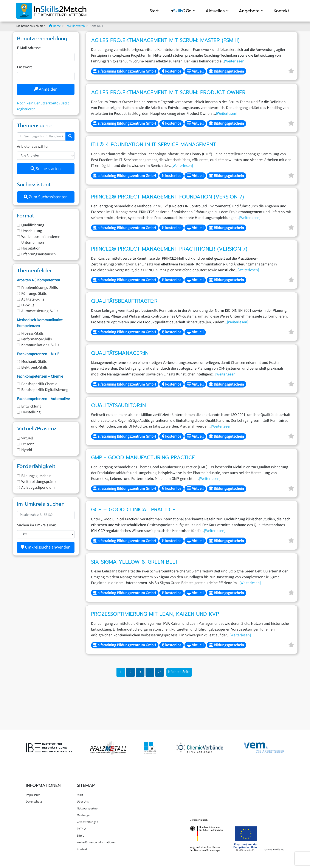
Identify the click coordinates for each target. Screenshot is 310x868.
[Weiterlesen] (235, 62)
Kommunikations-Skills (40, 345)
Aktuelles (215, 11)
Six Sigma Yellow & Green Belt (134, 562)
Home (55, 26)
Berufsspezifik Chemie (39, 384)
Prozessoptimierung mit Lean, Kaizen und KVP (155, 614)
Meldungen (84, 815)
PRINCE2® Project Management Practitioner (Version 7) (169, 249)
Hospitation (31, 249)
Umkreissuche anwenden (46, 548)
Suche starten (46, 169)
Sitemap (86, 785)
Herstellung (31, 412)
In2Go (180, 11)
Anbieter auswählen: (34, 147)
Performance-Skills (37, 339)
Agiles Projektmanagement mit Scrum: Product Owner (168, 92)
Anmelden (46, 90)
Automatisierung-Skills (40, 311)
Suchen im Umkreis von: (36, 525)
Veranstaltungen (88, 822)
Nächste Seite (179, 672)
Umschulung (32, 231)
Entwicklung (31, 407)
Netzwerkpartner (88, 809)
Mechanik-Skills (34, 362)
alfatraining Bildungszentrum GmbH (125, 72)
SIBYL (80, 836)
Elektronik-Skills (35, 368)
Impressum (33, 795)
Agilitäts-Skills (33, 300)
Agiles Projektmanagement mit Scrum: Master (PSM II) (165, 40)
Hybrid (27, 450)
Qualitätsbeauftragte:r (124, 301)
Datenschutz (34, 802)
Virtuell (27, 439)
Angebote (249, 11)
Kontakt (281, 11)
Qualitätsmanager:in (120, 353)
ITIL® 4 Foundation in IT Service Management (153, 144)
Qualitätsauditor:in (118, 405)
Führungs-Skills (34, 294)
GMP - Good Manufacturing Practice (143, 457)
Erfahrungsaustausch (39, 254)
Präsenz (28, 444)
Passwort (24, 67)
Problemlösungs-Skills (40, 288)
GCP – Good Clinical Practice (133, 510)
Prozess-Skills (33, 334)
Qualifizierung (33, 225)
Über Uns (83, 802)
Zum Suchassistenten (46, 197)
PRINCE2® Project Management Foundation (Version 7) (167, 197)
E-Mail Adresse (29, 48)
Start (153, 11)
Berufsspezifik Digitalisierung (45, 390)
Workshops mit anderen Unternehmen (41, 240)
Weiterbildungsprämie (39, 482)
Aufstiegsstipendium (38, 488)
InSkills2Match (75, 26)
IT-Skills (28, 305)
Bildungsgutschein (36, 476)
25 (160, 672)
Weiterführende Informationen (97, 843)
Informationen (43, 785)
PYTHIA (81, 829)
